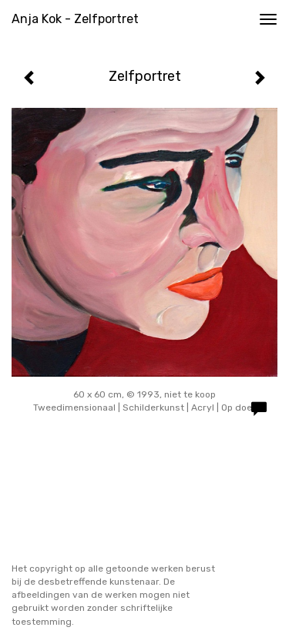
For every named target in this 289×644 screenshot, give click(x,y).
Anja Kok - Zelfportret (75, 19)
